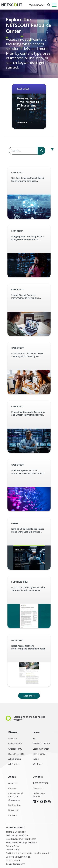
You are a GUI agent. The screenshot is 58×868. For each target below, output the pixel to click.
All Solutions (15, 759)
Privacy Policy (13, 846)
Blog (35, 738)
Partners (13, 815)
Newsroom (14, 810)
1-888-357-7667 (40, 783)
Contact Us (38, 788)
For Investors (15, 805)
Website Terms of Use (17, 835)
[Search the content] (27, 151)
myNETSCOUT (37, 5)
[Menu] (54, 5)
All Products (14, 764)
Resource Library (41, 744)
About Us (13, 783)
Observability (15, 744)
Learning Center (41, 749)
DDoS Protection (16, 754)
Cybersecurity (15, 749)
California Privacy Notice (18, 857)
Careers (12, 788)
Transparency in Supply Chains (22, 842)
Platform (13, 738)
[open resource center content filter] (52, 149)
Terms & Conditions (16, 832)
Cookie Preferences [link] (16, 864)
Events (36, 759)
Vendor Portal (13, 850)
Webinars (38, 764)
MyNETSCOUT (40, 754)
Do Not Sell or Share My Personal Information (29, 853)
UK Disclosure (13, 860)
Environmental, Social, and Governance (16, 797)
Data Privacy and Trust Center (21, 839)
